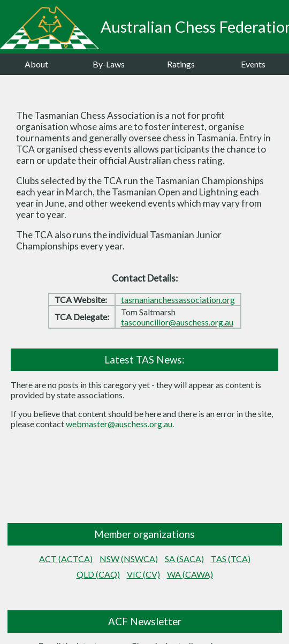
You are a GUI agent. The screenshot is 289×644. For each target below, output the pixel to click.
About (36, 64)
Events (253, 64)
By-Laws (109, 64)
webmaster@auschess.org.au (119, 424)
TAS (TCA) (231, 559)
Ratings (181, 64)
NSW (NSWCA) (129, 559)
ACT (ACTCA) (66, 559)
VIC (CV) (143, 574)
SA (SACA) (184, 559)
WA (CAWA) (190, 574)
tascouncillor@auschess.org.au (177, 322)
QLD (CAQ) (98, 574)
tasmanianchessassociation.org (178, 300)
